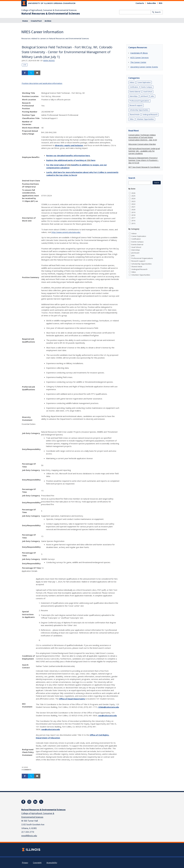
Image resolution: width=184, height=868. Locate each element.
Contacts (140, 3)
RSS (161, 3)
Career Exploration (144, 82)
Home (25, 21)
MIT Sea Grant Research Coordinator (144, 167)
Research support (136, 105)
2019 (133, 212)
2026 (133, 193)
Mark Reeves (49, 61)
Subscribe (151, 3)
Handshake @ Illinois (139, 53)
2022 (133, 204)
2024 (133, 199)
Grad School (148, 92)
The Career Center (138, 62)
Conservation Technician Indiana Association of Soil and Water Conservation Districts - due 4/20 (143, 137)
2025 (133, 196)
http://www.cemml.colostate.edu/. (66, 232)
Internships (134, 96)
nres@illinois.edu (29, 836)
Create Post (36, 21)
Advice (132, 82)
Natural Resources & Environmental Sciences (51, 14)
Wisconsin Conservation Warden (142, 144)
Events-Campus (147, 87)
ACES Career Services (139, 57)
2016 (133, 221)
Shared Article (135, 115)
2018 (133, 215)
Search (158, 12)
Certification (134, 87)
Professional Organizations (139, 101)
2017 (133, 218)
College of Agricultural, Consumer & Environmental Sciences (49, 10)
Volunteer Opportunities (145, 119)
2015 (133, 223)
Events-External (135, 92)
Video (132, 119)
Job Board (144, 96)
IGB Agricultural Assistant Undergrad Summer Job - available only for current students (144, 151)
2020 (133, 210)
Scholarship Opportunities (139, 110)
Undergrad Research (150, 115)
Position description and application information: (42, 83)
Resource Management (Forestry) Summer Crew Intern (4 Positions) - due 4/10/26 (144, 160)
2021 (133, 207)
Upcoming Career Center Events (144, 67)
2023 (133, 201)
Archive (48, 21)
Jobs (25, 65)
